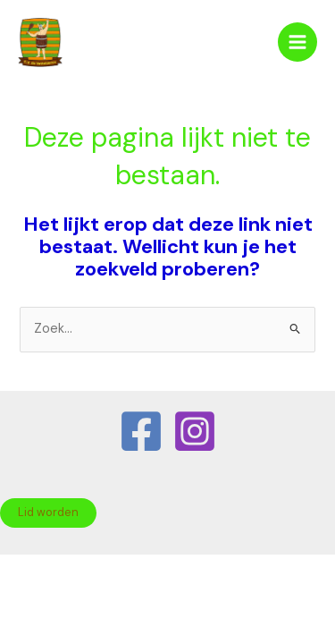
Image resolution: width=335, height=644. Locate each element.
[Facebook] (141, 431)
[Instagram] (195, 431)
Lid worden (48, 512)
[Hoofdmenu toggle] (297, 42)
